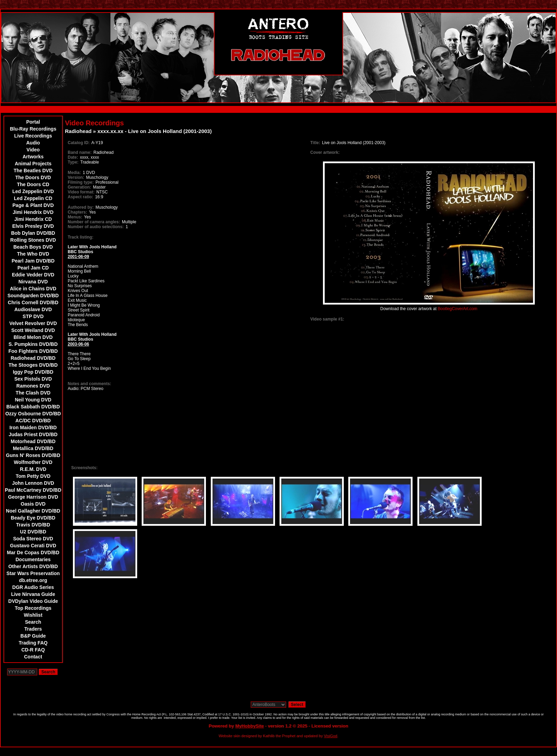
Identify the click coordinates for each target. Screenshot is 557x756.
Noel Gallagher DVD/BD (33, 511)
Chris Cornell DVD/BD (33, 302)
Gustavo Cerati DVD (33, 546)
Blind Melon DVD (33, 337)
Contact (33, 657)
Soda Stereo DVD (33, 539)
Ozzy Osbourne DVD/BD (33, 414)
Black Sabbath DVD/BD (33, 407)
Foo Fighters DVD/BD (33, 351)
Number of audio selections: (96, 227)
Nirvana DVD (33, 282)
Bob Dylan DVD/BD (33, 233)
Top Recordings (33, 608)
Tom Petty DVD (33, 476)
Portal (33, 122)
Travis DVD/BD (33, 525)
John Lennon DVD (33, 483)
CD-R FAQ (33, 650)
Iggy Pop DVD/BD (33, 372)
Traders (33, 629)
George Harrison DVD (33, 497)
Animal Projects (33, 164)
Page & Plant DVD (33, 205)
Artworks (33, 157)
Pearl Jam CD (33, 268)
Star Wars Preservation (33, 573)
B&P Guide (33, 636)
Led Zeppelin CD (33, 198)
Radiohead (78, 131)
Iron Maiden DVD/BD (33, 427)
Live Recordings (33, 136)
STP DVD (33, 316)
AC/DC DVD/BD (33, 421)
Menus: (75, 217)
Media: (74, 173)
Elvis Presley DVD (33, 226)
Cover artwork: (325, 152)
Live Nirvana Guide (33, 594)
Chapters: (77, 212)
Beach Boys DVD (33, 247)
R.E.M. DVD (33, 469)
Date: (73, 157)
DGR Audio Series (33, 587)
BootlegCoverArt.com (457, 309)
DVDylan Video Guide (33, 601)
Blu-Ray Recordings (33, 129)
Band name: (80, 152)
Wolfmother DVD (33, 462)
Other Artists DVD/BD (33, 566)
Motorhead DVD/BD (33, 441)
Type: (73, 162)
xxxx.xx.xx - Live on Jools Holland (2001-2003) (154, 131)
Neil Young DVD (33, 400)
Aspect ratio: (80, 197)
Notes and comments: (89, 384)
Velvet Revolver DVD (33, 323)
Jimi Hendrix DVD (33, 212)
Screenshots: (84, 468)
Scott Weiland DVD (33, 330)
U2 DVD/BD (33, 532)
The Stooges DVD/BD (33, 365)
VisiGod (331, 736)
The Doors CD (33, 184)
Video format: (81, 192)
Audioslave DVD (33, 309)
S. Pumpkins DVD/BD (33, 344)
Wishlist (33, 615)
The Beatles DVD (33, 171)
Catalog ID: (79, 143)
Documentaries (33, 559)
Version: (76, 177)
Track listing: (81, 237)
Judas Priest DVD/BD (33, 434)
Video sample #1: (327, 319)
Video (33, 150)
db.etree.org (33, 580)
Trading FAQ (33, 643)
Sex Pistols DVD (33, 379)
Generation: (79, 187)
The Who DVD (33, 254)
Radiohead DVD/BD (33, 358)
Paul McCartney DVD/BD (33, 490)
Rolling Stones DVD (33, 240)
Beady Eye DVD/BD (33, 518)
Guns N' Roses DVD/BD (33, 455)
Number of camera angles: (94, 222)
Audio (33, 143)
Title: (316, 143)
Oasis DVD (33, 504)
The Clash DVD (33, 393)
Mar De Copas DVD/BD (33, 553)
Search (33, 622)
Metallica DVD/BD (33, 448)
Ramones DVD (33, 386)
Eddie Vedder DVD (33, 275)
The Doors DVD (33, 177)
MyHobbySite (250, 726)
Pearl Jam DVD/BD (33, 261)
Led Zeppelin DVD (33, 191)
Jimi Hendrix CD (33, 219)
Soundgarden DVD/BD (33, 296)
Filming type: (81, 182)
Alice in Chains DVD (33, 289)
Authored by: (81, 207)
